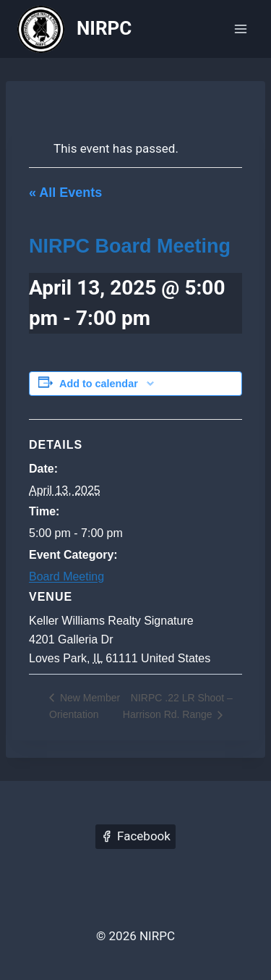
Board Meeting (66, 576)
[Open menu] (240, 29)
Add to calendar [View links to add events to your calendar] (99, 384)
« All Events (65, 193)
